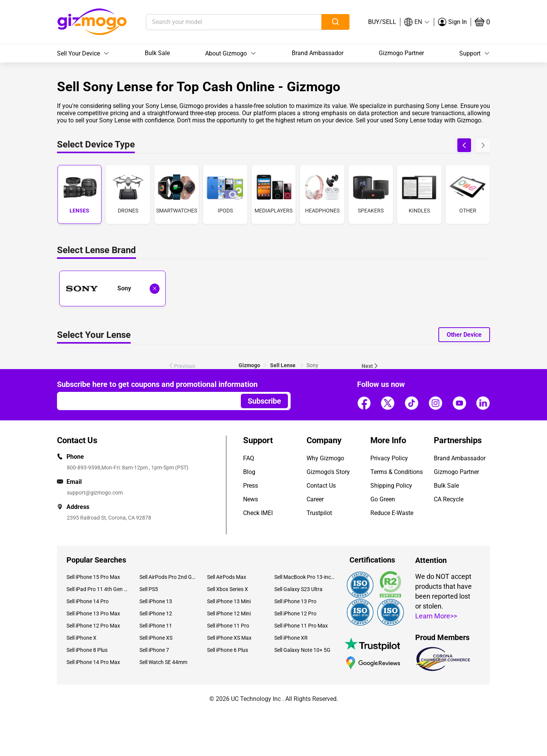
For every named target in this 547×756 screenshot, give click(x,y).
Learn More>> (436, 616)
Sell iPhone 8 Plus (87, 650)
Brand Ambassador (318, 53)
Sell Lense (283, 365)
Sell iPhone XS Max (229, 638)
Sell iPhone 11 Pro (228, 626)
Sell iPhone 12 (156, 613)
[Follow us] (364, 403)
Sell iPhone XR (291, 638)
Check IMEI (258, 513)
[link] (249, 365)
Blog (249, 472)
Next (370, 366)
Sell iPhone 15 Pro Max (93, 577)
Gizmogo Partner (401, 53)
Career (315, 499)
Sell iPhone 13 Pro (295, 601)
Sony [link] (312, 365)
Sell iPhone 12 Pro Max (93, 626)
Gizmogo (249, 365)
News (251, 499)
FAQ (249, 458)
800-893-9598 (84, 468)
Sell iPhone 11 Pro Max (301, 626)
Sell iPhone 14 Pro (88, 601)
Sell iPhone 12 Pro (295, 613)
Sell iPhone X (81, 638)
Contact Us (321, 486)
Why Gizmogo (325, 458)
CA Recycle (449, 499)
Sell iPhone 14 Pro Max (93, 662)
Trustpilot (319, 513)
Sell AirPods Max (227, 577)
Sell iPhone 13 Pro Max (93, 613)
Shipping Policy (391, 486)
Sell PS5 (149, 589)
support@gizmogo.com (95, 493)
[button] (417, 22)
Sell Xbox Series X (228, 589)
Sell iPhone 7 (154, 650)
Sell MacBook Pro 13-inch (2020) (305, 577)
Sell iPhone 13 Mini (229, 601)
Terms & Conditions (397, 472)
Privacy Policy (389, 458)
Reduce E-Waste (392, 513)
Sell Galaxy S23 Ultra (298, 589)
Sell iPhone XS (156, 638)
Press (251, 486)
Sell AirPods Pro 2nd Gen (167, 577)
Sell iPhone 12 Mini (229, 613)
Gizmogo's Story (328, 472)
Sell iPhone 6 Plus (228, 650)
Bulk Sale (157, 53)
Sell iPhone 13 (156, 601)
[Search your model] (222, 22)
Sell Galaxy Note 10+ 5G (302, 650)
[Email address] (145, 401)
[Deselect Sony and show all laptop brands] (155, 289)
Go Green (383, 499)
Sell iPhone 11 (156, 626)
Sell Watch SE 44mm (163, 662)
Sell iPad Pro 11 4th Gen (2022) (97, 589)
